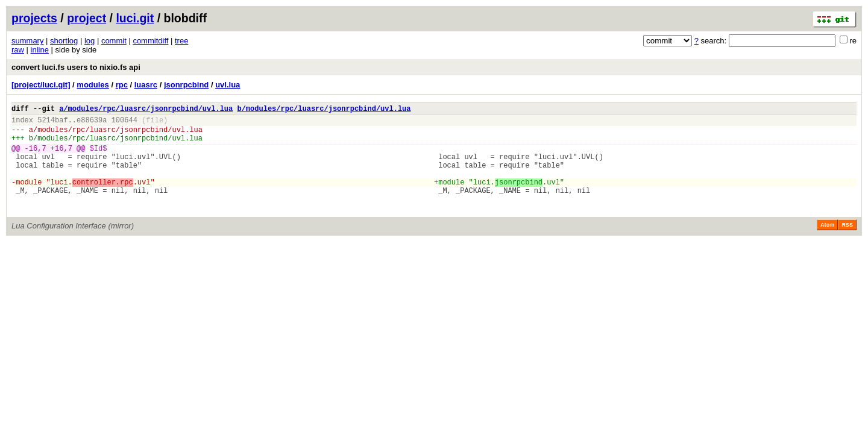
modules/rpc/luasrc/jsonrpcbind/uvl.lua (120, 135)
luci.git (135, 18)
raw (18, 50)
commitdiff (150, 41)
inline (40, 50)
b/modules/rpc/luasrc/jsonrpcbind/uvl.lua (324, 110)
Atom (827, 247)
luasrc (146, 85)
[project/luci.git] (41, 85)
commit (114, 41)
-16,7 (36, 157)
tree (181, 41)
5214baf (52, 123)
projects (34, 18)
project (86, 18)
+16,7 (61, 157)
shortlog (64, 41)
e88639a (92, 123)
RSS (847, 247)
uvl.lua (228, 85)
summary (27, 41)
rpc (122, 85)
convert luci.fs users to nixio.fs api (76, 67)
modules (93, 85)
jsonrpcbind (186, 85)
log (90, 41)
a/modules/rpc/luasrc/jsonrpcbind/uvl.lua (146, 110)
